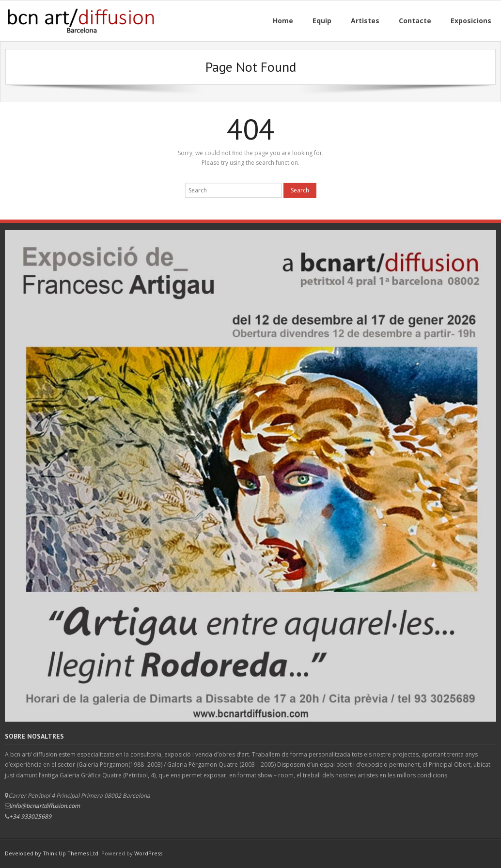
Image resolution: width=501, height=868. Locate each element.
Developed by (24, 853)
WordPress (148, 853)
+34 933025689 (30, 816)
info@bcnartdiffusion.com (45, 806)
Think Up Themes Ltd (70, 853)
